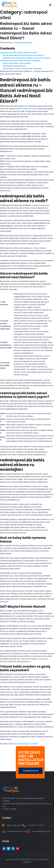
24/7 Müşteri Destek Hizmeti (14, 66)
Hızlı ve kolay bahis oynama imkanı (17, 63)
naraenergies (27, 43)
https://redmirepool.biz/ (27, 109)
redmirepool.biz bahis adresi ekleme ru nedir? (19, 53)
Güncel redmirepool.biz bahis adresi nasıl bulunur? (23, 55)
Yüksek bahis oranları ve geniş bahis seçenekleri (22, 69)
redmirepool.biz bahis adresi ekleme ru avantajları (20, 61)
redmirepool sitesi (16, 744)
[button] (31, 771)
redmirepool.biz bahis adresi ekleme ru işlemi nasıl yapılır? (26, 58)
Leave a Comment (30, 744)
